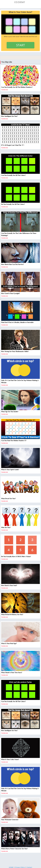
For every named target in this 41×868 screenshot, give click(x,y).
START (20, 45)
